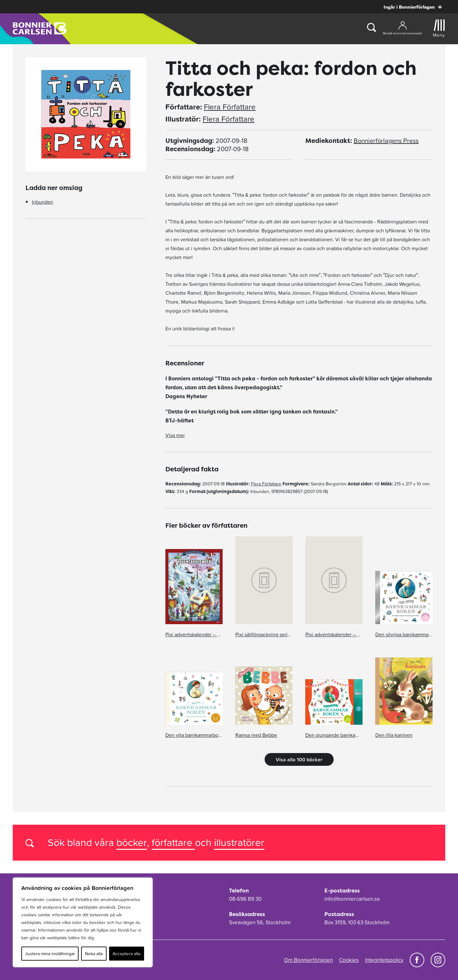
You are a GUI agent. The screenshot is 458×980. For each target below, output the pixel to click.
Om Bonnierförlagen (308, 960)
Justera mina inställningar (50, 954)
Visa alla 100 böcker (299, 759)
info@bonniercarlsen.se (352, 899)
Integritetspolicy (384, 960)
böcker (132, 842)
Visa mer (175, 435)
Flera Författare (230, 107)
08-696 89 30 (245, 899)
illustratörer (239, 842)
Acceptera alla (126, 954)
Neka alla (94, 954)
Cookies (349, 960)
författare (173, 842)
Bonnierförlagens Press (386, 141)
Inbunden (42, 202)
